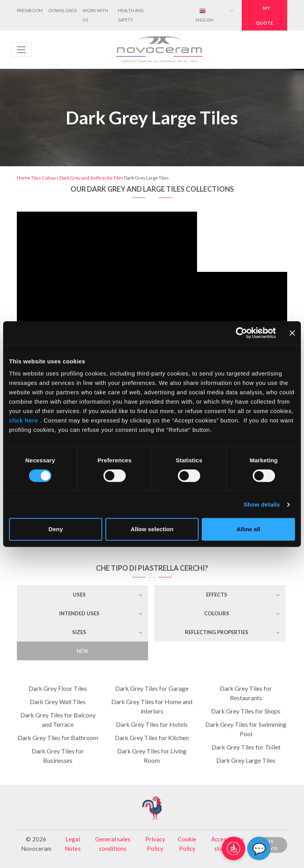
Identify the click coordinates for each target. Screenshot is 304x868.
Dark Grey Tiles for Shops (246, 711)
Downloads (63, 10)
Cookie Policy (187, 844)
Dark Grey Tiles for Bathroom (58, 738)
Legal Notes (73, 844)
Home (24, 178)
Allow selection (152, 529)
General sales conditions (113, 844)
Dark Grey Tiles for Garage (152, 688)
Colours (50, 178)
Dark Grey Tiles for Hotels (152, 724)
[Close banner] (292, 333)
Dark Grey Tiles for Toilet (246, 747)
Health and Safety (131, 15)
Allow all (248, 529)
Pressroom (30, 10)
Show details (262, 504)
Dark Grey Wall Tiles (58, 702)
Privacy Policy (155, 844)
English (204, 15)
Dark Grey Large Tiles (246, 760)
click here (24, 420)
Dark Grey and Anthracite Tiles (91, 178)
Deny (56, 529)
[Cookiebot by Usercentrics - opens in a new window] (242, 333)
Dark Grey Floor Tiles (58, 688)
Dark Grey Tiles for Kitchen (152, 738)
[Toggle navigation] (21, 50)
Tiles (36, 178)
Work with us (95, 15)
